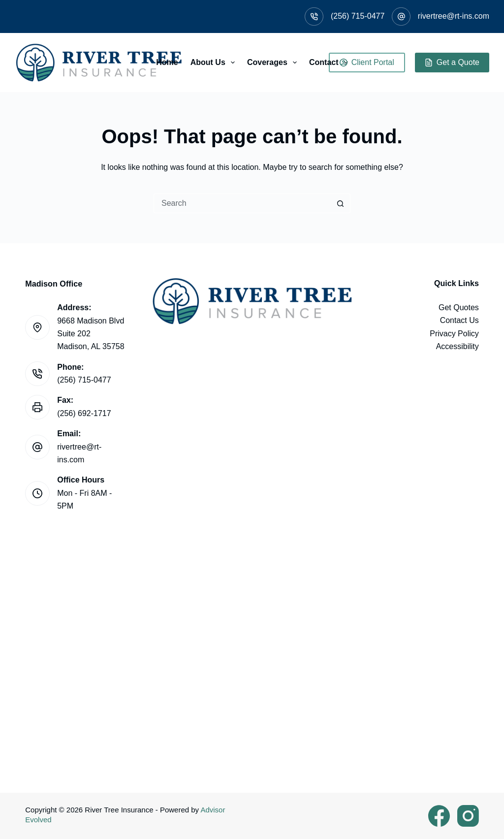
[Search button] (341, 203)
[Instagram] (468, 816)
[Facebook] (439, 816)
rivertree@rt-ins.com (454, 16)
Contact (331, 63)
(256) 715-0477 (358, 16)
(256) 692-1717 (84, 413)
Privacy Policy (454, 334)
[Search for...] (242, 203)
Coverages (274, 63)
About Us (215, 63)
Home (167, 62)
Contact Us (459, 320)
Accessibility (457, 346)
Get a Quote (452, 62)
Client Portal (367, 62)
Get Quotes (459, 307)
